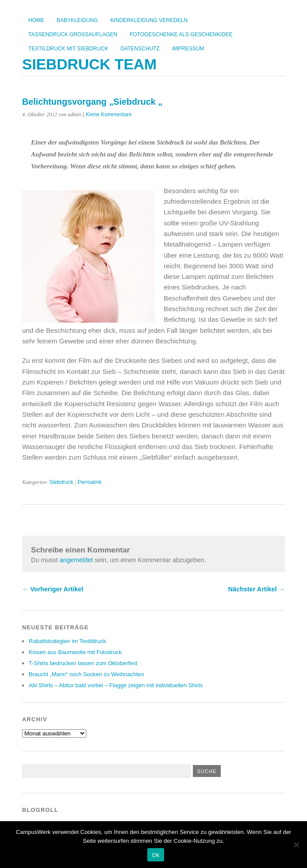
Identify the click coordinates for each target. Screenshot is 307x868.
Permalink (89, 482)
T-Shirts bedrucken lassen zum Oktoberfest (83, 663)
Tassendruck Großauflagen (73, 34)
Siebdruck (61, 482)
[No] (296, 845)
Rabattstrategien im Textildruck (67, 641)
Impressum (188, 49)
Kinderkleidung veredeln (149, 20)
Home (36, 20)
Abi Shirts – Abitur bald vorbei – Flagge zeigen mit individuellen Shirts (116, 685)
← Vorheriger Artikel (53, 589)
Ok (155, 855)
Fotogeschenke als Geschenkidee (181, 34)
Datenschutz (140, 49)
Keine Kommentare (109, 114)
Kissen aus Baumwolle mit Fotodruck (75, 652)
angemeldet (76, 560)
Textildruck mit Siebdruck (68, 49)
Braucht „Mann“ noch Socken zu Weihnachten (86, 674)
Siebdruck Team (89, 64)
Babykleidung (77, 20)
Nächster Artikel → (257, 589)
